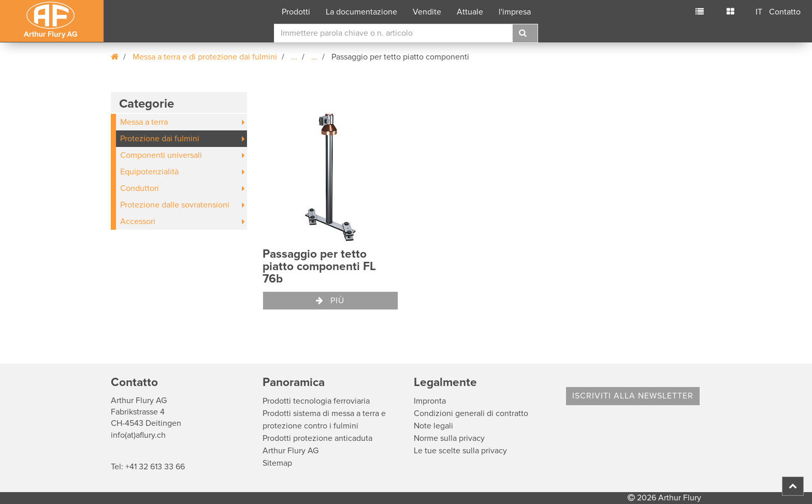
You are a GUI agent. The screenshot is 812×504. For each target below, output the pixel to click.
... (294, 57)
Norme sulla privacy (449, 438)
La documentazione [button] (361, 12)
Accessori (138, 221)
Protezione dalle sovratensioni (175, 205)
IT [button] (759, 12)
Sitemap (277, 463)
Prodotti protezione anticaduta (317, 438)
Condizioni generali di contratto (471, 413)
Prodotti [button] (296, 12)
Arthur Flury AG (291, 451)
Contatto (785, 12)
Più (330, 301)
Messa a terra (144, 122)
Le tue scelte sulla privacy (460, 451)
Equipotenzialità (149, 172)
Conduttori (140, 188)
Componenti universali (161, 155)
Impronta (430, 401)
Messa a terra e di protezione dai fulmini (205, 57)
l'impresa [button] (515, 12)
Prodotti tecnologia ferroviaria (316, 401)
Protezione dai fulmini (160, 139)
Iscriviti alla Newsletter (633, 396)
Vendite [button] (427, 12)
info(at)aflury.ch (138, 435)
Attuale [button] (470, 12)
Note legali (433, 426)
